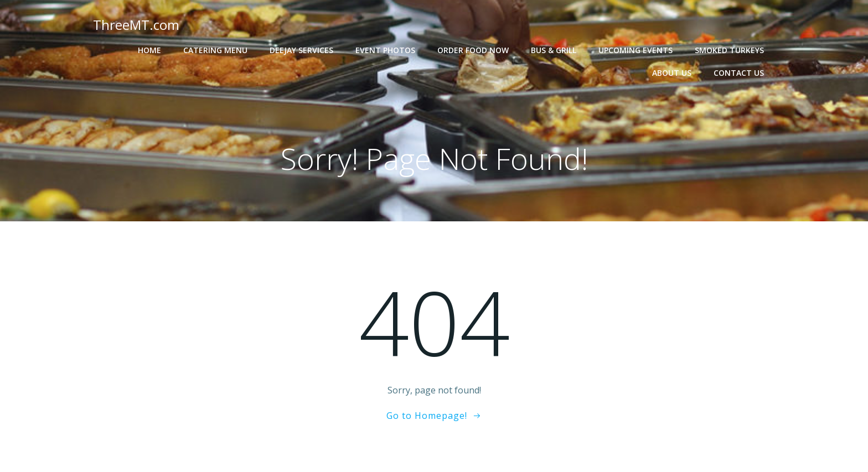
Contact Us (739, 73)
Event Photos (385, 50)
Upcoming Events (635, 50)
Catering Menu (215, 50)
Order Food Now (473, 50)
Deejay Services (301, 50)
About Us (672, 73)
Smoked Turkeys (729, 50)
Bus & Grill (554, 50)
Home (149, 50)
